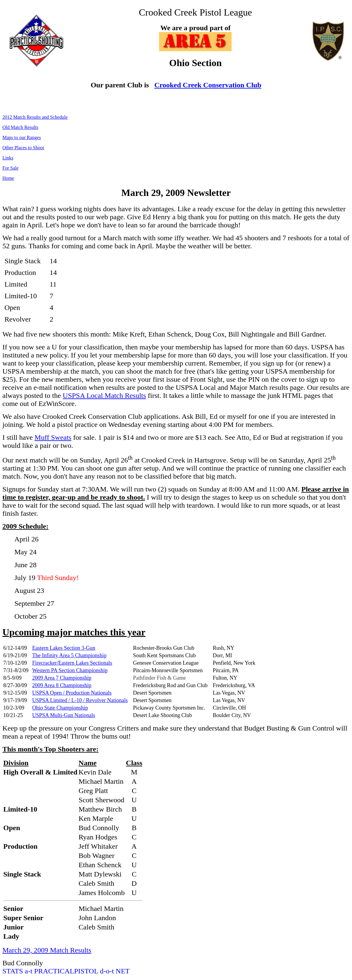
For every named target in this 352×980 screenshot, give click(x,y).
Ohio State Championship (60, 708)
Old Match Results (20, 127)
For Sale (10, 168)
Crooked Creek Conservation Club (208, 85)
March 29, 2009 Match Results (47, 950)
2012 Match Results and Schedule (35, 117)
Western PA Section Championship (70, 670)
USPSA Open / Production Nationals (72, 693)
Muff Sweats (53, 437)
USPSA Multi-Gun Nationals (64, 715)
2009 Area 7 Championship (62, 678)
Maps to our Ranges (22, 137)
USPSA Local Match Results (104, 395)
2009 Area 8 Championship (62, 685)
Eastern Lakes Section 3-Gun (64, 648)
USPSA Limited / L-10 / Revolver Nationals (80, 700)
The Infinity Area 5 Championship (70, 655)
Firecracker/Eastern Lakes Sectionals (72, 663)
